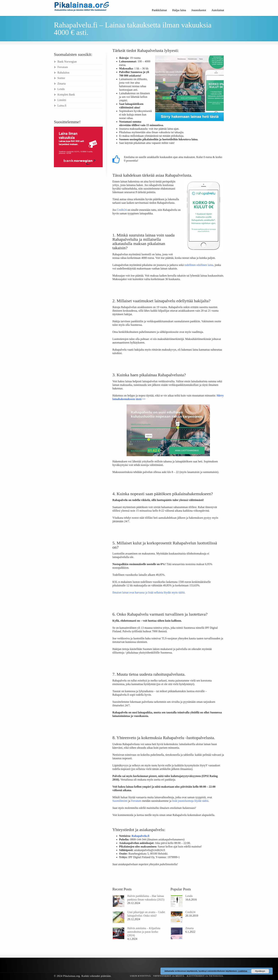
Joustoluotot (199, 10)
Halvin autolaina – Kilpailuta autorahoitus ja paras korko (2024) (144, 932)
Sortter (61, 78)
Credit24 (190, 912)
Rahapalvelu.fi (140, 836)
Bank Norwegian (67, 62)
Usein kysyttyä (140, 976)
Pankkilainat (159, 10)
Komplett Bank (66, 95)
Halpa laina (179, 10)
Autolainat (218, 10)
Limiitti (62, 100)
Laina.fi (62, 105)
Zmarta (190, 928)
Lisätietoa (243, 971)
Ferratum (63, 67)
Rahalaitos (63, 73)
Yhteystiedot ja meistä (169, 976)
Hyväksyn (260, 971)
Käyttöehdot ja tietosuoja (205, 976)
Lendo (189, 896)
